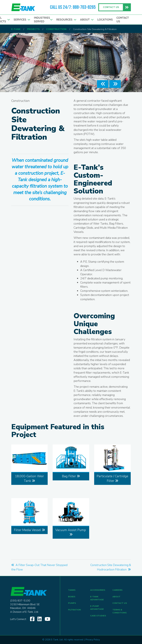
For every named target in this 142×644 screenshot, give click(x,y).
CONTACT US (120, 605)
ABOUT (117, 598)
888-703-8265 (84, 7)
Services (20, 20)
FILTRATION (75, 612)
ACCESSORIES (98, 590)
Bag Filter (71, 476)
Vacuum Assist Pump (71, 532)
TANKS (72, 590)
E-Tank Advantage (98, 599)
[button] (103, 84)
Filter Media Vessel (29, 530)
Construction (21, 101)
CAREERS (118, 590)
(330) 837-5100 (20, 601)
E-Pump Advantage (98, 610)
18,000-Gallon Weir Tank (29, 478)
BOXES (72, 598)
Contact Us (123, 20)
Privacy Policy (93, 640)
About (86, 20)
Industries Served (42, 20)
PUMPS (72, 605)
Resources (65, 20)
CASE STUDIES (99, 619)
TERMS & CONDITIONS (120, 614)
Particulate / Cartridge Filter (112, 478)
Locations (105, 20)
